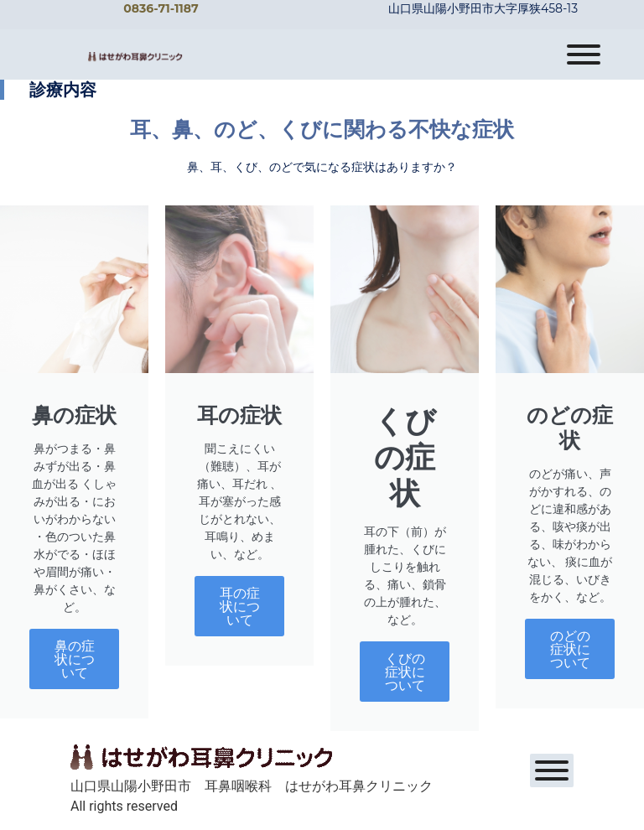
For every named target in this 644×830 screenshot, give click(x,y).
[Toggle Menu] (584, 54)
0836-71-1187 (161, 8)
